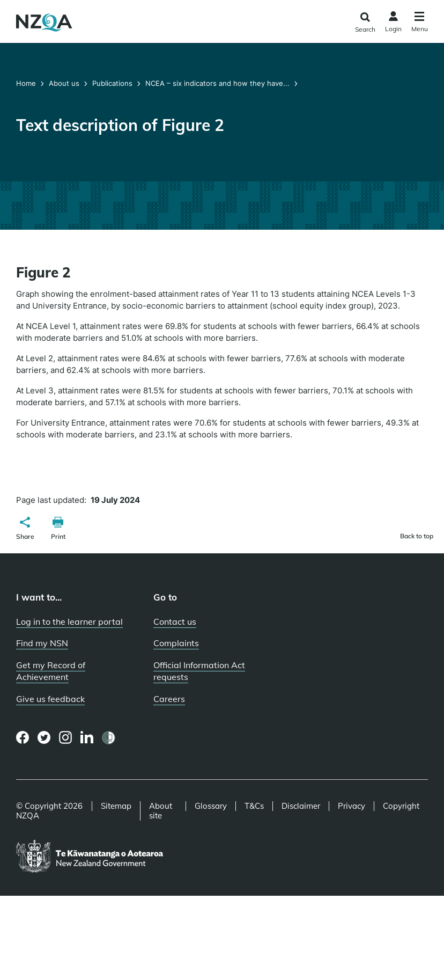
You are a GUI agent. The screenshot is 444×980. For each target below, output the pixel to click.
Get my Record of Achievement (51, 671)
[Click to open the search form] (365, 23)
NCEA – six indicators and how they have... (217, 83)
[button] (25, 530)
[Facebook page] (23, 737)
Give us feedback (50, 699)
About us (64, 83)
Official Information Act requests (199, 671)
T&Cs (254, 806)
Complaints (176, 643)
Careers (169, 699)
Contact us (175, 621)
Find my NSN (42, 643)
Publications (112, 83)
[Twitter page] (44, 737)
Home (27, 83)
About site (161, 811)
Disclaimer (301, 806)
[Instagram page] (66, 737)
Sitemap (116, 806)
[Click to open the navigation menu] (420, 23)
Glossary (211, 806)
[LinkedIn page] (87, 738)
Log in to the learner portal (69, 621)
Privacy (352, 806)
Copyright (401, 806)
